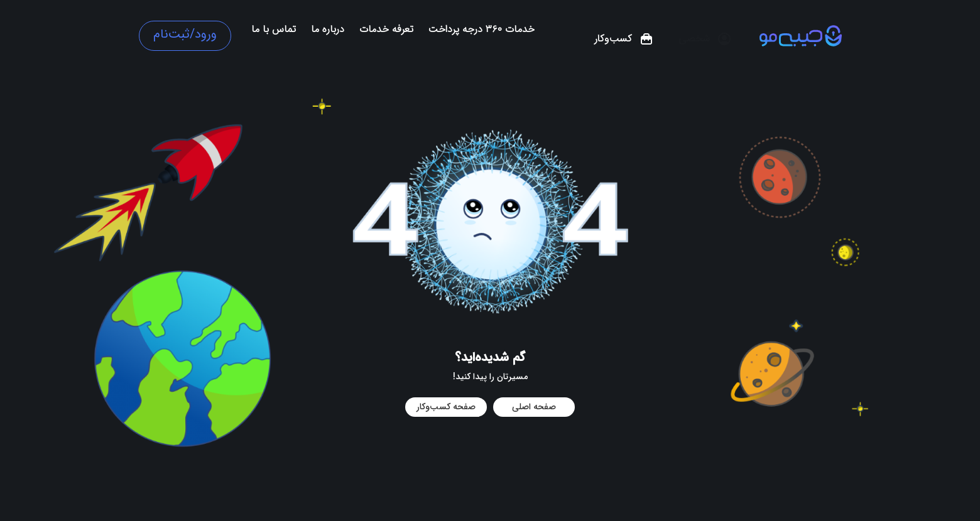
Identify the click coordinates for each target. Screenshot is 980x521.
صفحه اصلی (534, 407)
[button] (705, 39)
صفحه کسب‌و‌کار (446, 407)
